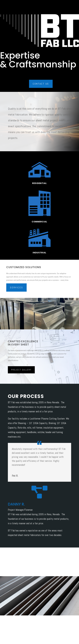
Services (16, 287)
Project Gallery (21, 370)
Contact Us (41, 84)
